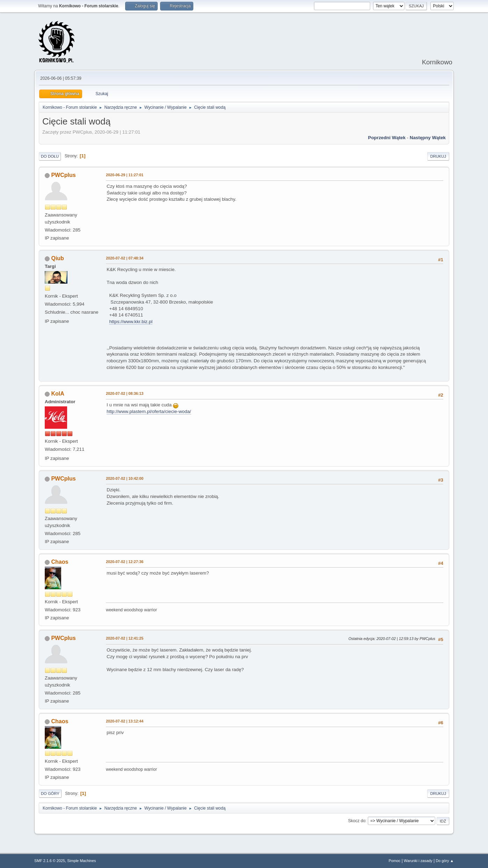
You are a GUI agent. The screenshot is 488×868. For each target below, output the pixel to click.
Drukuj (438, 156)
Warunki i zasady (418, 861)
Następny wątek (428, 138)
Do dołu (50, 156)
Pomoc (395, 861)
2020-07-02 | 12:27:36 (125, 562)
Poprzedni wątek (387, 138)
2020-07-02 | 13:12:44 (125, 721)
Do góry (50, 794)
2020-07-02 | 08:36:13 (125, 393)
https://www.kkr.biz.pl (131, 322)
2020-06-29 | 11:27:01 (125, 175)
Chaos (60, 562)
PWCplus (63, 175)
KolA (58, 394)
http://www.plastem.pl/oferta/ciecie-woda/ (149, 411)
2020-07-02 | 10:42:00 (125, 478)
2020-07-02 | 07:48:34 (125, 258)
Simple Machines (81, 861)
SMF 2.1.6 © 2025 (50, 861)
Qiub (57, 258)
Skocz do (357, 821)
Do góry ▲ (445, 861)
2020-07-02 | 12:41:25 (125, 638)
